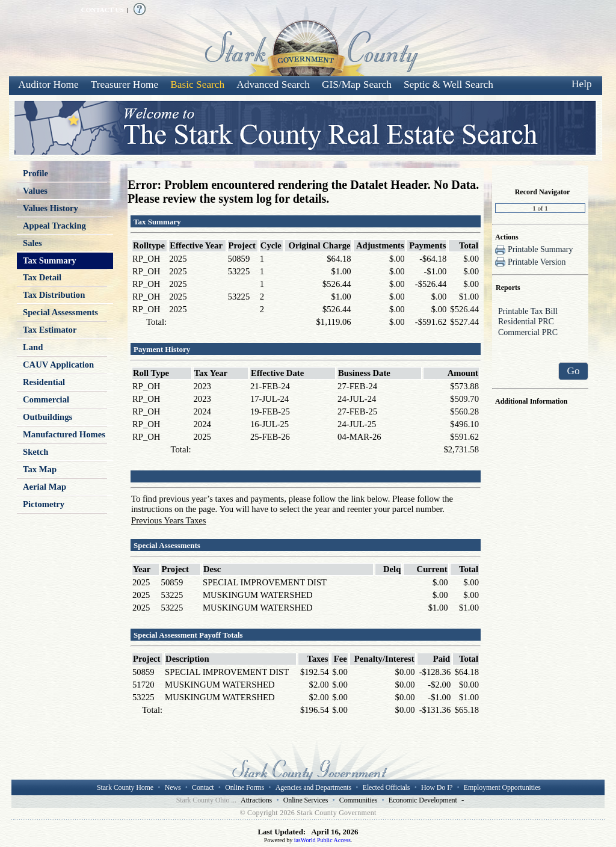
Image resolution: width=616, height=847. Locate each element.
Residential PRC (540, 322)
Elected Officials (387, 787)
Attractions (256, 800)
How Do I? (437, 787)
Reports (508, 288)
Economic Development (423, 800)
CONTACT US (103, 10)
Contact (203, 787)
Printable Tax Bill (540, 312)
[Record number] (540, 208)
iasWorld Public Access (322, 840)
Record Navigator (543, 192)
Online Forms (245, 787)
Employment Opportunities (502, 787)
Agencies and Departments (313, 787)
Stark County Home (125, 787)
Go (573, 371)
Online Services (306, 800)
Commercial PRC (540, 333)
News (173, 787)
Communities (358, 800)
